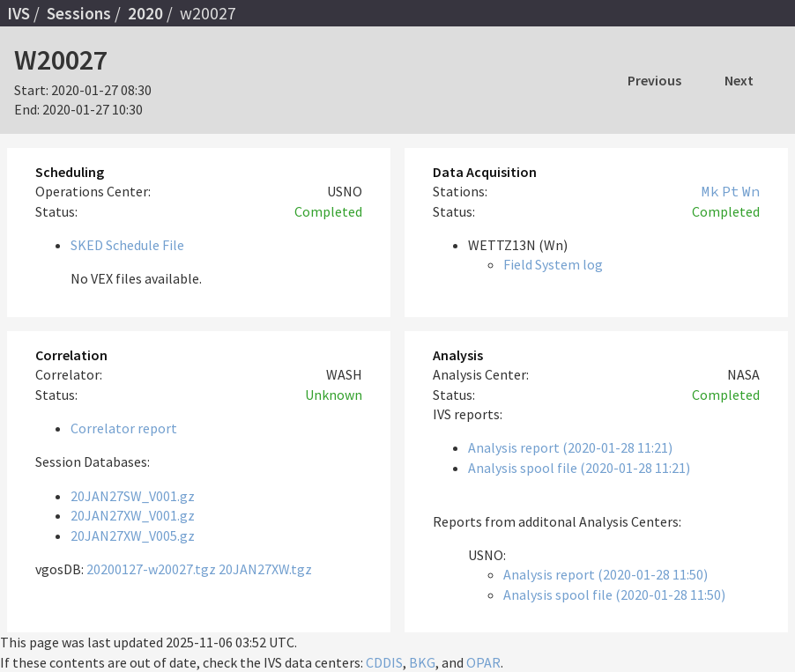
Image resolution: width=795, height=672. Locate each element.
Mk (710, 191)
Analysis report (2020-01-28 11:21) (570, 447)
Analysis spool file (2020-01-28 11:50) (614, 594)
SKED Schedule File (127, 245)
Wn (751, 191)
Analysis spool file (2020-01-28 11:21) (579, 468)
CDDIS (384, 662)
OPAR (483, 662)
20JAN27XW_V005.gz (133, 535)
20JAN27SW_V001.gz (133, 496)
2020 (145, 13)
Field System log (553, 264)
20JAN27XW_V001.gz (133, 515)
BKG (422, 662)
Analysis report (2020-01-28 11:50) (606, 574)
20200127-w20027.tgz (151, 569)
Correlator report (124, 428)
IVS (19, 13)
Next (739, 80)
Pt (731, 191)
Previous (654, 80)
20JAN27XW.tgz (265, 569)
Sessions (79, 13)
